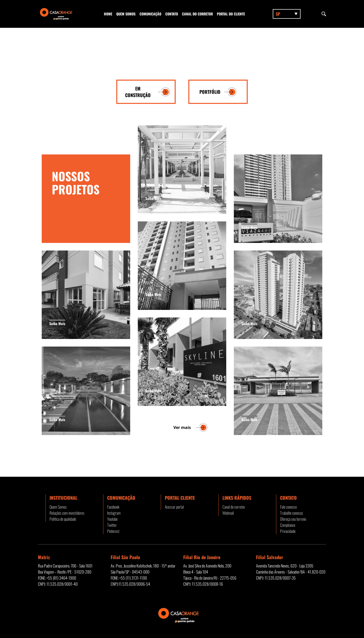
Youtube (112, 519)
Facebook (113, 507)
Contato (172, 14)
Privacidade (288, 531)
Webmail (228, 513)
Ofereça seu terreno (293, 519)
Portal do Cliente (231, 14)
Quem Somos (126, 14)
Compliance (288, 525)
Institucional (63, 498)
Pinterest (113, 531)
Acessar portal (174, 507)
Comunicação (150, 14)
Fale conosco (288, 507)
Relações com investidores (67, 513)
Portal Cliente (180, 498)
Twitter (112, 525)
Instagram (114, 513)
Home (108, 14)
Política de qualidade (63, 519)
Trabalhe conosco (291, 513)
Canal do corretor (197, 14)
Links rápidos (237, 498)
